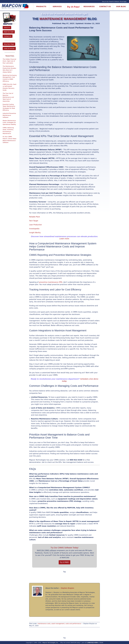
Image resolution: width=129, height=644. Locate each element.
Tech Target (34, 221)
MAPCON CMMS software (47, 550)
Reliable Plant (35, 217)
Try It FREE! (65, 562)
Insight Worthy (35, 233)
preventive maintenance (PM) (51, 282)
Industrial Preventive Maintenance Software (9, 115)
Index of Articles (9, 48)
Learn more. (64, 239)
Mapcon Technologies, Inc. (50, 643)
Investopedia (34, 229)
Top (64, 572)
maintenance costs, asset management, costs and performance (59, 624)
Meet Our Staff (9, 32)
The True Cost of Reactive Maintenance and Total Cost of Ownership (8, 97)
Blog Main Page (9, 44)
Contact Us (8, 36)
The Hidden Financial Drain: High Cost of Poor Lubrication (9, 61)
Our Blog (121, 7)
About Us (7, 28)
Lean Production (36, 225)
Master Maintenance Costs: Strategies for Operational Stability (9, 122)
